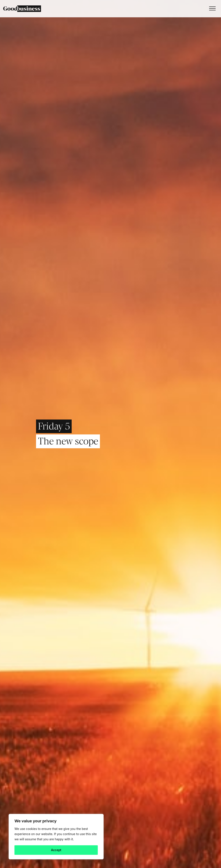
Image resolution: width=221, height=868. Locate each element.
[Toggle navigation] (211, 9)
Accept (56, 850)
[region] (56, 837)
